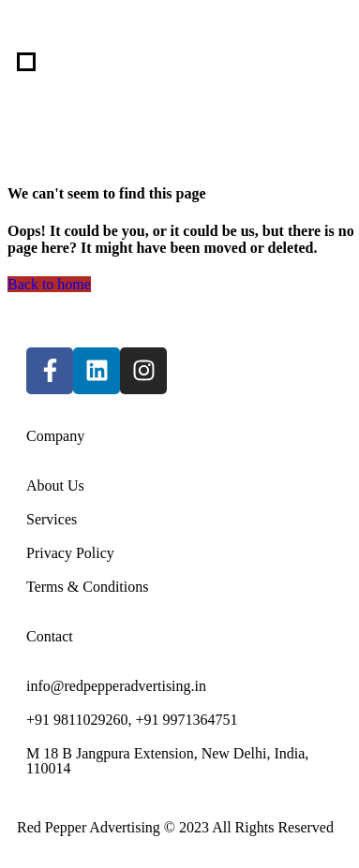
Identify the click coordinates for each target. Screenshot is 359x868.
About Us (55, 485)
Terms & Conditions (87, 587)
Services (52, 519)
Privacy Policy (70, 553)
